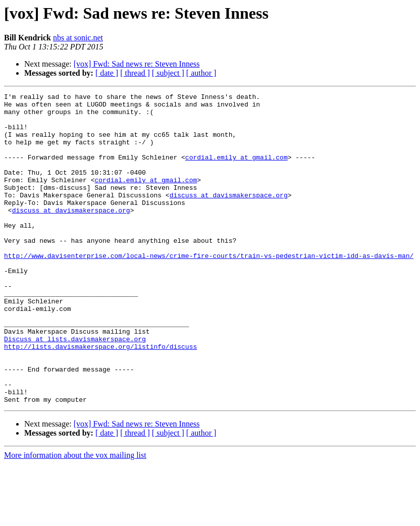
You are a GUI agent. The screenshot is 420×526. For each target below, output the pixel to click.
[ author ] (201, 73)
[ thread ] (135, 73)
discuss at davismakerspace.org (229, 216)
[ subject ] (168, 73)
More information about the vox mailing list (75, 517)
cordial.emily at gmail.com (237, 171)
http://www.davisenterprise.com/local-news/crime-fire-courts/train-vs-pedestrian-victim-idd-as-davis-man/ (209, 289)
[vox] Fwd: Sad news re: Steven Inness (137, 64)
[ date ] (107, 73)
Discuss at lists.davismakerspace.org (75, 389)
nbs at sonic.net (78, 38)
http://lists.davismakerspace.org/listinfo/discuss (100, 398)
